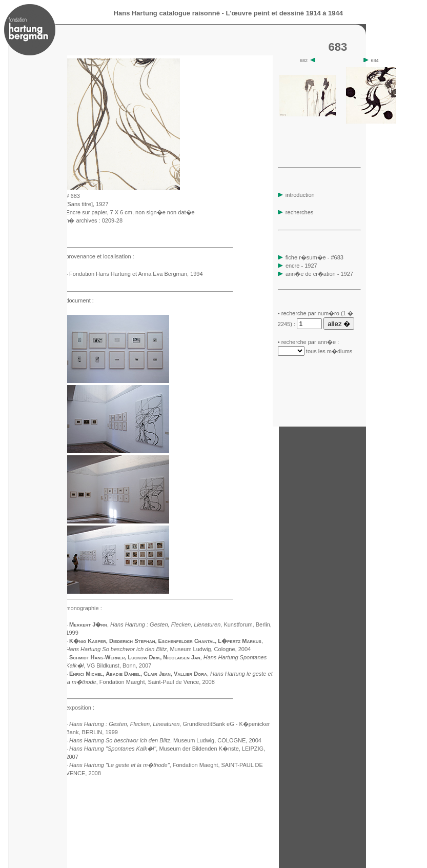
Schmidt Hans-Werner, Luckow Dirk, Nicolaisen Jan (135, 657)
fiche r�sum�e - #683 (314, 257)
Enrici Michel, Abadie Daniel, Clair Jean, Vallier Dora (138, 674)
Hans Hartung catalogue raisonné (167, 13)
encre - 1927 (301, 266)
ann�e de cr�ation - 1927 (319, 274)
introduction (296, 195)
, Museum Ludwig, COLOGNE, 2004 (165, 740)
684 (371, 60)
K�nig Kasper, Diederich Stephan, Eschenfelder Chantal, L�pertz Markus (165, 641)
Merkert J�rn (88, 624)
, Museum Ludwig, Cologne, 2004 (158, 649)
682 (308, 60)
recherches (296, 212)
